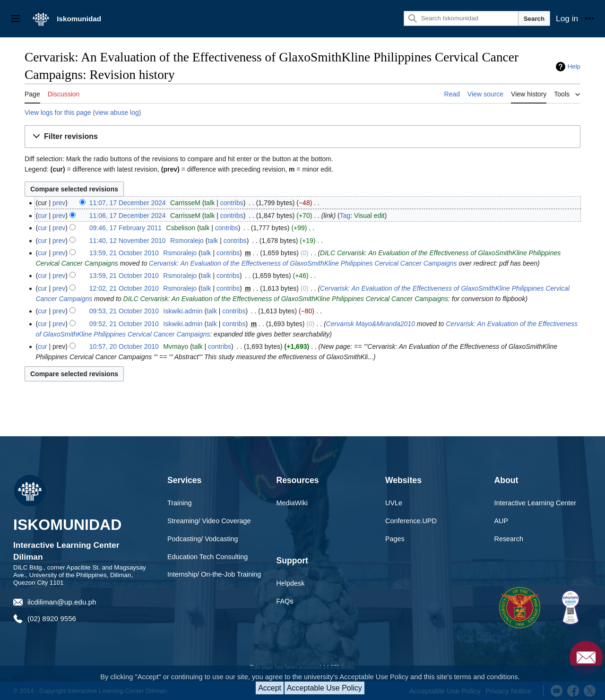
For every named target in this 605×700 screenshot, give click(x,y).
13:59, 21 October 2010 (124, 253)
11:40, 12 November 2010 (128, 241)
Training (179, 503)
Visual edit (369, 216)
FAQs (285, 601)
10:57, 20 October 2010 (124, 346)
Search (534, 19)
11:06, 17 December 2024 (128, 216)
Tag (345, 216)
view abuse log (117, 112)
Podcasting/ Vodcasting (203, 539)
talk (209, 203)
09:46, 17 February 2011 (125, 228)
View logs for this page (58, 112)
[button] (302, 137)
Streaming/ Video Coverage (209, 521)
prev (59, 203)
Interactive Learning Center (536, 503)
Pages (395, 539)
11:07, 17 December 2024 (128, 203)
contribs (232, 203)
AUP (501, 521)
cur (42, 216)
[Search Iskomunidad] (461, 18)
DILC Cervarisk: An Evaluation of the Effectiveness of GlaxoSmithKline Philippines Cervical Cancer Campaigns (286, 299)
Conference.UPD (411, 521)
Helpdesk (291, 583)
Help (574, 66)
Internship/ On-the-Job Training (214, 574)
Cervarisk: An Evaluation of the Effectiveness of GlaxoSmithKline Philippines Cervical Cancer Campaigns (303, 263)
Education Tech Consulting (207, 557)
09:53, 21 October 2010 (124, 311)
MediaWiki (292, 503)
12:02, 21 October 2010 (124, 288)
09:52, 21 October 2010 (124, 324)
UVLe (394, 503)
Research (509, 539)
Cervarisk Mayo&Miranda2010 (371, 324)
